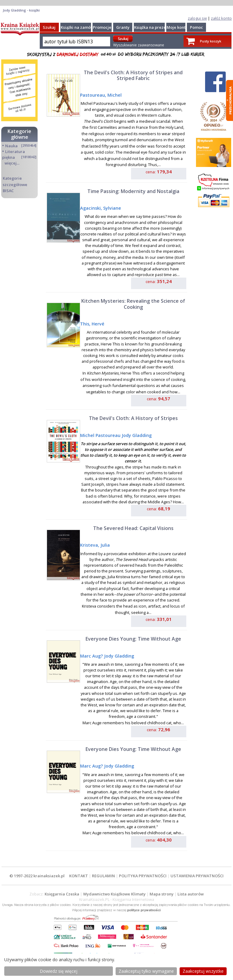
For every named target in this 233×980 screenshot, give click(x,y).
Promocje (102, 27)
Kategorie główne (19, 134)
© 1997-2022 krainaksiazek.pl (37, 876)
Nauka (11, 146)
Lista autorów (191, 894)
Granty (123, 27)
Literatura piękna (14, 154)
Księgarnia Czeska (62, 894)
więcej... (12, 163)
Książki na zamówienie (82, 27)
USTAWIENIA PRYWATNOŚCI (197, 876)
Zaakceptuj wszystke (203, 971)
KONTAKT (79, 876)
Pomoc (196, 27)
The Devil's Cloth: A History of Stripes (133, 418)
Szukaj (49, 27)
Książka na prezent (152, 27)
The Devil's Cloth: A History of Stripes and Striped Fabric (133, 75)
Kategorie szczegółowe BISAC (15, 184)
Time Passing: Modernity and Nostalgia (133, 191)
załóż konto (221, 18)
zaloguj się (197, 18)
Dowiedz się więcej (59, 971)
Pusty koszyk (211, 41)
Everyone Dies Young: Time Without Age (133, 639)
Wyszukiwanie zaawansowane (139, 45)
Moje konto (177, 27)
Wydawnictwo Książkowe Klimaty (114, 894)
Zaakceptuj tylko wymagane (146, 971)
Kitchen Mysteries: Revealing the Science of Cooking (133, 304)
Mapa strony (162, 894)
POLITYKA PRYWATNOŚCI (143, 876)
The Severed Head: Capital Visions (133, 528)
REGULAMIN (103, 876)
